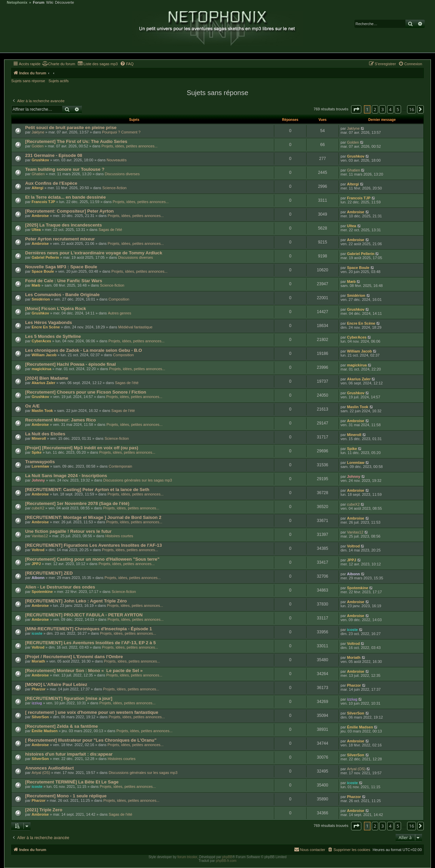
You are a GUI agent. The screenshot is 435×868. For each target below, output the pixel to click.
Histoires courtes (119, 536)
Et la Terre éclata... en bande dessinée (65, 197)
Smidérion (41, 299)
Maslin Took (42, 411)
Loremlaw (40, 466)
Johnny (38, 480)
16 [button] (412, 109)
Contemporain (120, 466)
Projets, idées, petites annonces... (129, 146)
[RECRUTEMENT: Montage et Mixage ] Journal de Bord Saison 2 (93, 517)
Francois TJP (43, 202)
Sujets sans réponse (28, 81)
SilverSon (40, 717)
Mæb (36, 285)
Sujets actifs (59, 81)
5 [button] (398, 109)
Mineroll (39, 438)
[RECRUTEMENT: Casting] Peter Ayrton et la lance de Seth (87, 490)
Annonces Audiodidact (49, 768)
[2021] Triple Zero (44, 810)
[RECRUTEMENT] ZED (49, 573)
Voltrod (38, 550)
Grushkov (40, 160)
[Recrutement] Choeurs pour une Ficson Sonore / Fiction (86, 392)
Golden (38, 146)
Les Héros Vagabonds (49, 322)
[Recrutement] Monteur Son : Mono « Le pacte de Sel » (84, 671)
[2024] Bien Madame (47, 378)
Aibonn (38, 578)
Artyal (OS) (41, 773)
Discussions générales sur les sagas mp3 (138, 480)
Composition (119, 299)
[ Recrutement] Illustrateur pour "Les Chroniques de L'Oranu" (91, 740)
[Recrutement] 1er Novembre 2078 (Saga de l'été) (77, 503)
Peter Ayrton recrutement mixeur (60, 239)
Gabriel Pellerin (45, 257)
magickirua (41, 369)
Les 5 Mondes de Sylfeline (53, 336)
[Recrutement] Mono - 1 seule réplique (66, 796)
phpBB (227, 857)
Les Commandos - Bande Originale (62, 295)
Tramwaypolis (40, 462)
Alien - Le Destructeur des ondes (60, 587)
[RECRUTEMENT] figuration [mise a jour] (69, 698)
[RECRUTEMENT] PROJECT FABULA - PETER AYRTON (84, 615)
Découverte (65, 3)
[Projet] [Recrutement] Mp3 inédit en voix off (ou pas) (82, 448)
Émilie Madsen (45, 731)
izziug (37, 703)
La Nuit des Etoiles (45, 434)
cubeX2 (38, 508)
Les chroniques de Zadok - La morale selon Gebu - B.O (84, 350)
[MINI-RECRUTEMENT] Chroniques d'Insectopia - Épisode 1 (89, 629)
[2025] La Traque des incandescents (64, 225)
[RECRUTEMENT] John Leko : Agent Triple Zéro (76, 601)
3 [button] (382, 109)
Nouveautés (117, 160)
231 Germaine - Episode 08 (54, 155)
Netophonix (17, 3)
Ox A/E (32, 406)
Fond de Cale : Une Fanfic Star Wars (64, 281)
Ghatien (38, 174)
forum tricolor (187, 857)
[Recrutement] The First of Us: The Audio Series (76, 141)
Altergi (38, 188)
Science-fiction (115, 188)
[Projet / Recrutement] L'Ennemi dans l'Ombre (74, 657)
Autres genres (119, 313)
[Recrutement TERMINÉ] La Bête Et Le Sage (72, 782)
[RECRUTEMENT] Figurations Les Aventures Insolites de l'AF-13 (93, 545)
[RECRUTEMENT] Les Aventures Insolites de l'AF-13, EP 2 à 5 (90, 643)
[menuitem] (59, 64)
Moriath (38, 661)
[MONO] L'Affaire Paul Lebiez (56, 684)
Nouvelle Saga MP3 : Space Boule (61, 267)
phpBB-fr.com (226, 861)
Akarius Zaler (43, 383)
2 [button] (375, 109)
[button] (356, 109)
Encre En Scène (46, 327)
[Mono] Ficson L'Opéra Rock (56, 309)
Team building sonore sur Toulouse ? (65, 169)
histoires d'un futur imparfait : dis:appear (69, 754)
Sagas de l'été (110, 230)
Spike (37, 452)
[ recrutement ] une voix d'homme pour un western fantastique (92, 712)
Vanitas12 (40, 536)
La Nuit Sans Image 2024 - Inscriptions (66, 476)
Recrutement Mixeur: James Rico (60, 420)
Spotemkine (42, 592)
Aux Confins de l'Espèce (51, 183)
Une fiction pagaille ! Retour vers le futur (68, 531)
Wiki (50, 3)
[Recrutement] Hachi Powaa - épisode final (71, 364)
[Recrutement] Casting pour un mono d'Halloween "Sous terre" (92, 559)
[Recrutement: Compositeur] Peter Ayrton (69, 211)
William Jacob (44, 355)
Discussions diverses (122, 174)
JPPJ (36, 564)
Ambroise (40, 216)
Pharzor (39, 689)
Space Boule (43, 271)
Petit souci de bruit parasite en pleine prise (71, 128)
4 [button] (390, 109)
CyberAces (41, 341)
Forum (39, 3)
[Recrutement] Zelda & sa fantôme (62, 726)
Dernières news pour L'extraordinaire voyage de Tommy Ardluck (94, 253)
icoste (37, 633)
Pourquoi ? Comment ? (121, 132)
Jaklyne (38, 132)
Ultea (36, 230)
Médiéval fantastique (135, 327)
